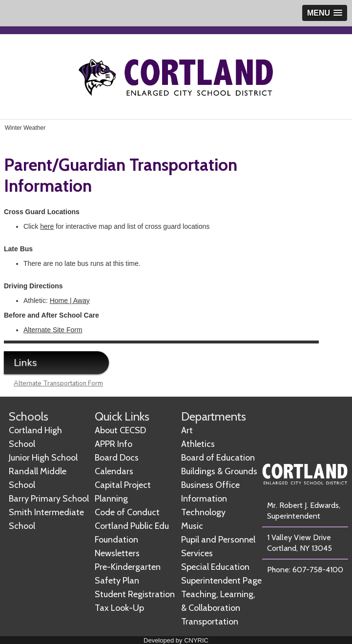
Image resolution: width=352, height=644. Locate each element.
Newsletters (117, 553)
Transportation (210, 622)
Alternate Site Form (53, 330)
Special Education (215, 567)
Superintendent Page (221, 581)
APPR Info (114, 444)
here (47, 226)
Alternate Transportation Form (58, 383)
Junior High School (43, 458)
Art (187, 430)
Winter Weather (25, 128)
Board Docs (117, 458)
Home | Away (70, 301)
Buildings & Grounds (219, 471)
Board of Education (218, 458)
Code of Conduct (127, 512)
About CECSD (120, 430)
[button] (325, 13)
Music (192, 526)
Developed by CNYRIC (176, 640)
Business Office (210, 485)
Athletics (198, 444)
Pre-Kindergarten (128, 567)
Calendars (114, 471)
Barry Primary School (49, 499)
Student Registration (135, 594)
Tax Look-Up (119, 608)
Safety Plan (117, 581)
